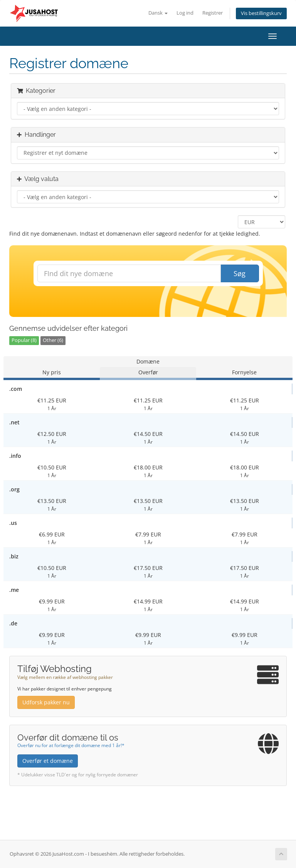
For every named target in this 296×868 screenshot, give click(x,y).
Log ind (185, 13)
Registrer (213, 13)
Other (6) (53, 340)
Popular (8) (24, 340)
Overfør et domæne (48, 761)
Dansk (158, 13)
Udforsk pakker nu (46, 702)
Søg (240, 273)
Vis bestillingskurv (261, 13)
